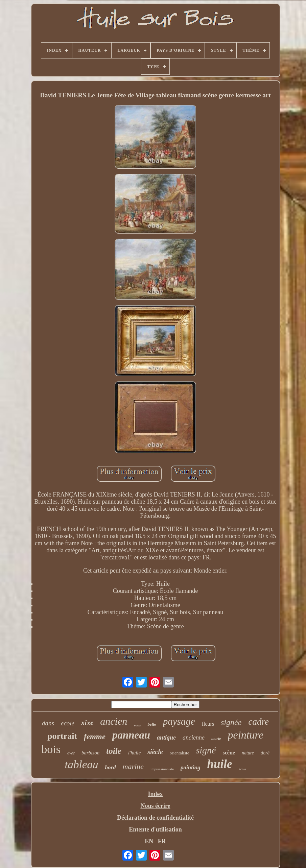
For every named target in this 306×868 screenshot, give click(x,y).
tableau (81, 765)
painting (191, 767)
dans (48, 723)
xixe (87, 723)
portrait (62, 736)
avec (71, 753)
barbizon (90, 753)
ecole (68, 723)
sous (137, 725)
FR (162, 841)
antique (166, 738)
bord (110, 767)
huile (220, 764)
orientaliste (180, 753)
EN (149, 841)
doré (265, 753)
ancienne (194, 738)
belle (152, 724)
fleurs (208, 724)
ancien (114, 721)
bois (51, 749)
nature (248, 753)
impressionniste (162, 769)
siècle (155, 752)
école (242, 769)
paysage (179, 721)
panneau (131, 735)
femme (95, 737)
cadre (258, 722)
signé (206, 750)
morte (216, 739)
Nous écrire (155, 806)
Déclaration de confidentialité (155, 818)
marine (133, 766)
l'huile (134, 753)
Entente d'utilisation (155, 829)
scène (229, 753)
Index (155, 794)
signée (231, 722)
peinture (246, 735)
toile (114, 751)
